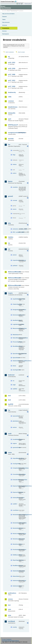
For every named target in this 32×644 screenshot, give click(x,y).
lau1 (9, 396)
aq (9, 57)
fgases (10, 181)
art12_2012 (12, 63)
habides (11, 237)
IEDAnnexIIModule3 (13, 278)
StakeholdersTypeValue (16, 571)
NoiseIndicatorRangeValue (16, 523)
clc (14, 381)
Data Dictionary (14, 11)
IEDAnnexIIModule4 (13, 285)
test (9, 605)
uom (10, 609)
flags (14, 155)
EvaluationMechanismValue (16, 480)
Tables (4, 19)
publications (12, 593)
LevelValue (16, 510)
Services (4, 31)
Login (19, 4)
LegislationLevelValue (16, 324)
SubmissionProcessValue (16, 581)
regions (15, 443)
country (15, 627)
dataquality (12, 113)
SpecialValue (16, 358)
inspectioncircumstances (16, 260)
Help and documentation (8, 14)
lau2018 (11, 404)
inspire (10, 293)
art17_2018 (12, 86)
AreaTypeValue (16, 464)
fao (9, 145)
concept (15, 200)
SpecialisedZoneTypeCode (16, 354)
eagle (14, 385)
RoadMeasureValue (16, 566)
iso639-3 (15, 504)
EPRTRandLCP (13, 125)
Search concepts (21, 52)
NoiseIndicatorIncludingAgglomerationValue (16, 515)
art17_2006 (12, 74)
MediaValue (16, 335)
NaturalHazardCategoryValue (16, 338)
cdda (10, 97)
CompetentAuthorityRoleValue (16, 468)
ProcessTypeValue (16, 342)
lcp (9, 410)
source (15, 209)
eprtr (10, 119)
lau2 (9, 400)
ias (9, 243)
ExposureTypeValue (16, 492)
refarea (15, 164)
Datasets (4, 17)
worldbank (12, 621)
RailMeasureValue (16, 555)
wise (10, 615)
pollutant (15, 266)
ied (9, 249)
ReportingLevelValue (16, 560)
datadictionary (13, 107)
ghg (9, 223)
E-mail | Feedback (7, 639)
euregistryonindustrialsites (13, 133)
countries (15, 187)
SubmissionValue (16, 586)
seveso (10, 599)
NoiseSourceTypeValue (16, 539)
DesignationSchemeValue (16, 310)
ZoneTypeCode (16, 370)
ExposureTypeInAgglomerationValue (16, 486)
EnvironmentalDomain (16, 315)
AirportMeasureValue (16, 458)
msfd (10, 434)
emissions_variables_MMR (16, 229)
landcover (11, 375)
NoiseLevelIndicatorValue (16, 534)
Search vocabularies (10, 52)
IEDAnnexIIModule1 (13, 272)
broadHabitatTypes (16, 439)
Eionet (8, 11)
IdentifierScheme (16, 320)
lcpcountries (16, 416)
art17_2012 (12, 80)
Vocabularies (6, 28)
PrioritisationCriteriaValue (16, 550)
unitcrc (15, 173)
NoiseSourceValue (16, 544)
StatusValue (16, 576)
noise (10, 453)
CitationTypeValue (16, 304)
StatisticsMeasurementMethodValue (16, 361)
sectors (15, 427)
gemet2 (10, 196)
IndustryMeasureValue (16, 498)
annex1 (15, 255)
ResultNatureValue (16, 346)
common (11, 101)
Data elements (6, 22)
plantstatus (16, 421)
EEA (9, 1)
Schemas (5, 25)
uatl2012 (15, 389)
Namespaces (6, 34)
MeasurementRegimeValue (16, 328)
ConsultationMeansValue (16, 474)
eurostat (11, 139)
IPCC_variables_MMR (16, 232)
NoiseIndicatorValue (16, 528)
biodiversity (12, 92)
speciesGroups (16, 447)
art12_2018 (12, 69)
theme (14, 366)
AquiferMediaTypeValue (16, 299)
